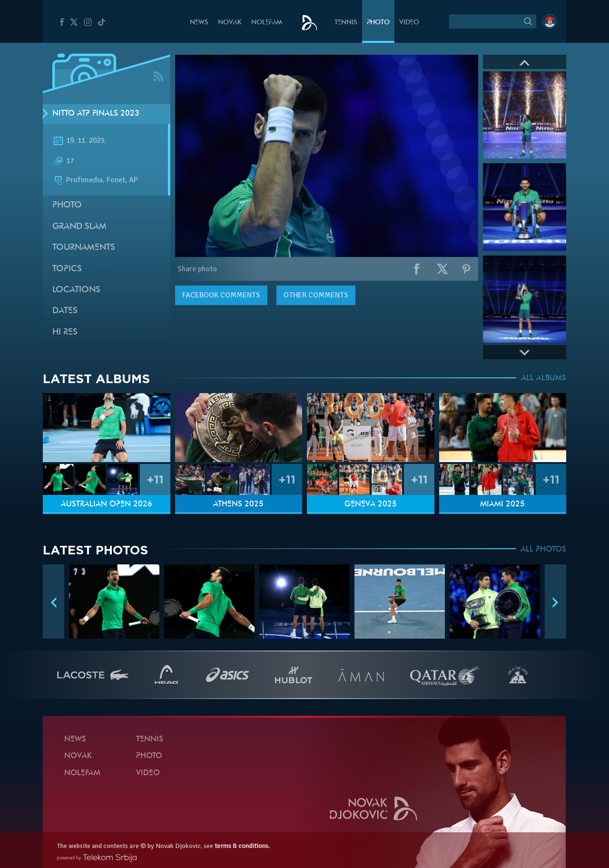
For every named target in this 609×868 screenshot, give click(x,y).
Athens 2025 (238, 504)
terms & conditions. (242, 846)
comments (221, 295)
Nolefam (267, 23)
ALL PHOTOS (543, 550)
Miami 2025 (502, 504)
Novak (230, 23)
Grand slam (79, 227)
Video (409, 23)
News (199, 23)
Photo (378, 23)
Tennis (346, 23)
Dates (65, 311)
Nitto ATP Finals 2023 (96, 114)
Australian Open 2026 (107, 504)
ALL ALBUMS (544, 378)
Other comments (316, 295)
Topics (67, 269)
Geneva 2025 (371, 504)
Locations (76, 290)
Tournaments (84, 248)
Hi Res (65, 332)
